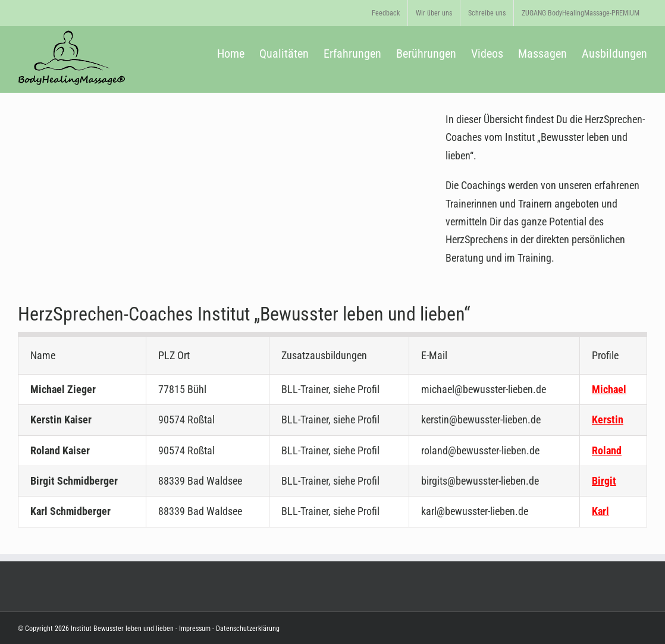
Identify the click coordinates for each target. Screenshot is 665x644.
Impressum (195, 629)
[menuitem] (386, 13)
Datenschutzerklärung (247, 629)
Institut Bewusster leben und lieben (122, 629)
